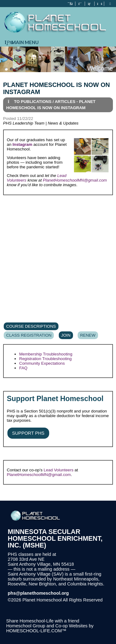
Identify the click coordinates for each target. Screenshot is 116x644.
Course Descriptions (31, 326)
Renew (88, 335)
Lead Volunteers (58, 470)
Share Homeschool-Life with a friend (43, 621)
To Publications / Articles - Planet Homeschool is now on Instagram (51, 105)
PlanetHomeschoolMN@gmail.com (75, 180)
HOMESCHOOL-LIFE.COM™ (36, 631)
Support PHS (28, 433)
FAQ (23, 368)
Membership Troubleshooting (46, 354)
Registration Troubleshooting (45, 359)
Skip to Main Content (33, 605)
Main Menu (21, 42)
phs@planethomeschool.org (38, 593)
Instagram (23, 144)
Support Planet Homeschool (55, 399)
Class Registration (29, 335)
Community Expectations (42, 363)
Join (66, 335)
